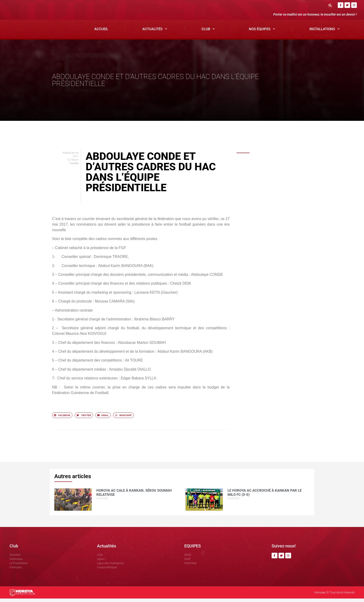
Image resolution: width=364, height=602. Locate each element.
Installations (325, 33)
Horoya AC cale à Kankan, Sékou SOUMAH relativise (278, 167)
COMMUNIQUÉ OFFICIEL (271, 191)
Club (208, 33)
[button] (330, 5)
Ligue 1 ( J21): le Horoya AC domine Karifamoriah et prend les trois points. (280, 246)
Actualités (155, 33)
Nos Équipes (262, 33)
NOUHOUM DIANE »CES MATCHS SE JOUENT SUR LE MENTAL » (278, 231)
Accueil (101, 33)
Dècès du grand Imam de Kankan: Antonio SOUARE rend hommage (279, 206)
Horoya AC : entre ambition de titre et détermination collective (283, 219)
